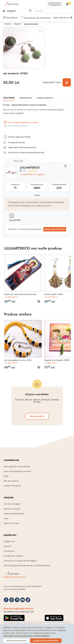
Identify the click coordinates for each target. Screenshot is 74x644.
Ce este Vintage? (12, 504)
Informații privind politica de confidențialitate (27, 566)
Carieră (7, 546)
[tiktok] (28, 600)
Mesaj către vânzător (55, 229)
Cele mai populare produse (17, 471)
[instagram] (12, 600)
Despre (37, 195)
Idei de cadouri (11, 481)
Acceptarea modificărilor (46, 641)
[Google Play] (14, 618)
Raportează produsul (16, 126)
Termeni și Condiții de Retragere (20, 561)
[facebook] (6, 600)
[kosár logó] (67, 4)
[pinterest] (17, 600)
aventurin (31, 148)
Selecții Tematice (12, 486)
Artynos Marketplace (14, 514)
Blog (6, 476)
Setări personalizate (16, 641)
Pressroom (9, 551)
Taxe (6, 519)
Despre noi (9, 542)
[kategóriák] (10, 11)
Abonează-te (37, 416)
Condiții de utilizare (13, 556)
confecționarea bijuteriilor (31, 153)
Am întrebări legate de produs (21, 123)
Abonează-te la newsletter (17, 467)
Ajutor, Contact (11, 523)
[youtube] (22, 600)
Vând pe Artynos (12, 509)
